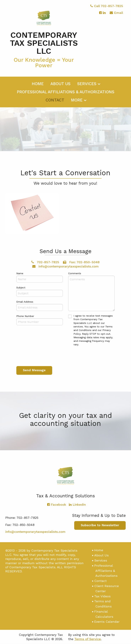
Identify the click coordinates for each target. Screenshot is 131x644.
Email (116, 15)
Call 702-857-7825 (107, 8)
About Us (60, 86)
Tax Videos (102, 596)
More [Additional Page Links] (77, 102)
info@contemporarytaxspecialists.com (65, 266)
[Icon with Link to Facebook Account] (101, 15)
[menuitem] (38, 85)
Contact (55, 102)
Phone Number (25, 316)
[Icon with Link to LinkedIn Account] (104, 15)
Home (38, 86)
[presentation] (43, 356)
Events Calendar (107, 622)
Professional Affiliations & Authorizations (66, 94)
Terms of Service (88, 639)
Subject (21, 288)
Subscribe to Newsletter (100, 525)
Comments (75, 273)
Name (20, 273)
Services (87, 86)
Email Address (25, 302)
